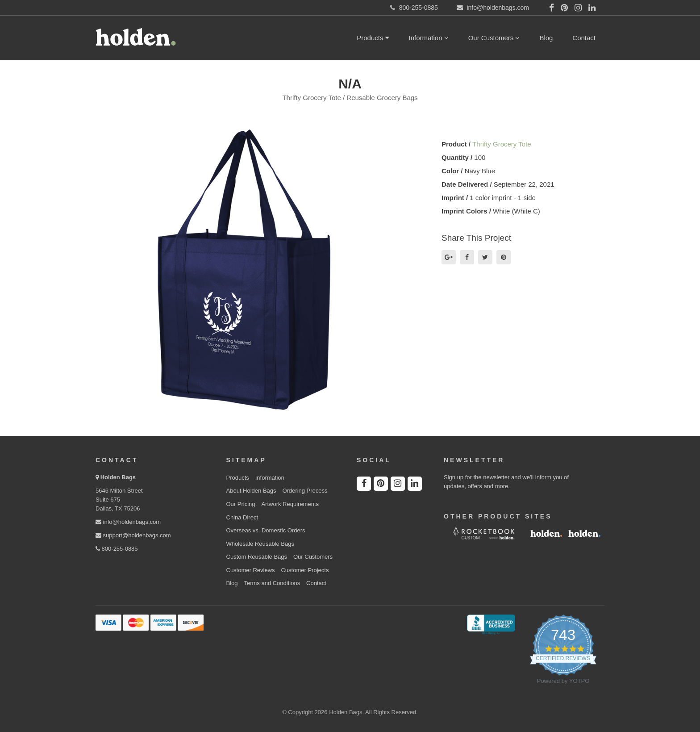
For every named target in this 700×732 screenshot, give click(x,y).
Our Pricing (241, 504)
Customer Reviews (251, 570)
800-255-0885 (117, 549)
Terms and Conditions (272, 583)
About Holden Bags (251, 491)
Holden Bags (118, 477)
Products (373, 38)
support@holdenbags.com (133, 535)
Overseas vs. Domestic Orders (266, 530)
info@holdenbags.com (128, 522)
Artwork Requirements (290, 504)
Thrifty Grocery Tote (502, 144)
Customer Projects (305, 570)
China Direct (242, 517)
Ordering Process (305, 491)
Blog (546, 38)
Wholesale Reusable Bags (260, 544)
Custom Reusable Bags (257, 557)
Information (429, 38)
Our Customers (494, 38)
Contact (584, 38)
